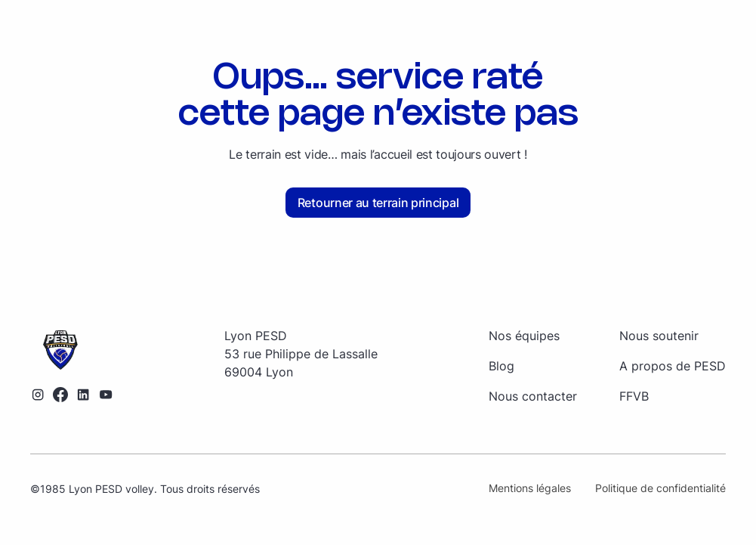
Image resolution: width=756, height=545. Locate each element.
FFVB (634, 396)
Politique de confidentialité (660, 488)
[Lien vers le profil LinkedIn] (83, 395)
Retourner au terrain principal (378, 203)
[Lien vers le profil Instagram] (38, 395)
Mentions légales (530, 488)
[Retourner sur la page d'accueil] (72, 351)
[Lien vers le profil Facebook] (60, 395)
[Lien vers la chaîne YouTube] (106, 395)
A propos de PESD (673, 366)
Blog (501, 366)
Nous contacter (533, 396)
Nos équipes (524, 336)
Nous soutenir (659, 336)
